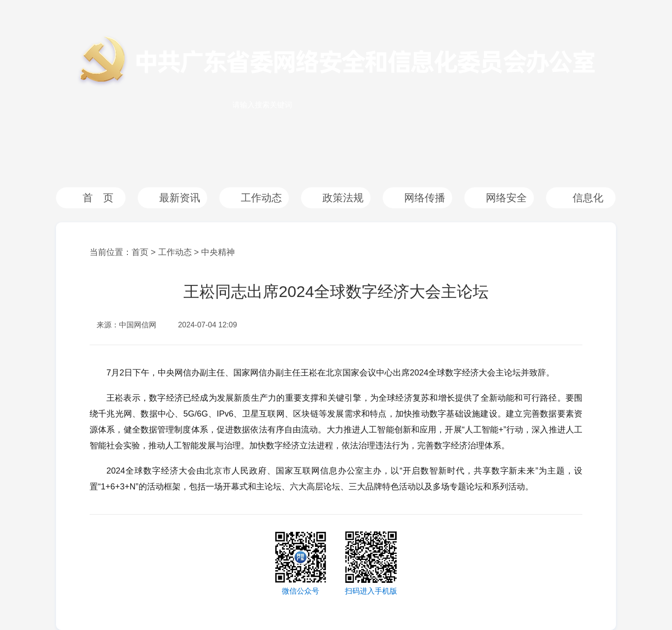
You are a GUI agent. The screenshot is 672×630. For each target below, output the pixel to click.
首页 (140, 252)
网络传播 (425, 198)
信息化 (588, 198)
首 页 (98, 198)
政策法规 (343, 198)
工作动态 (261, 198)
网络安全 (506, 198)
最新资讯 (180, 198)
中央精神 (218, 252)
